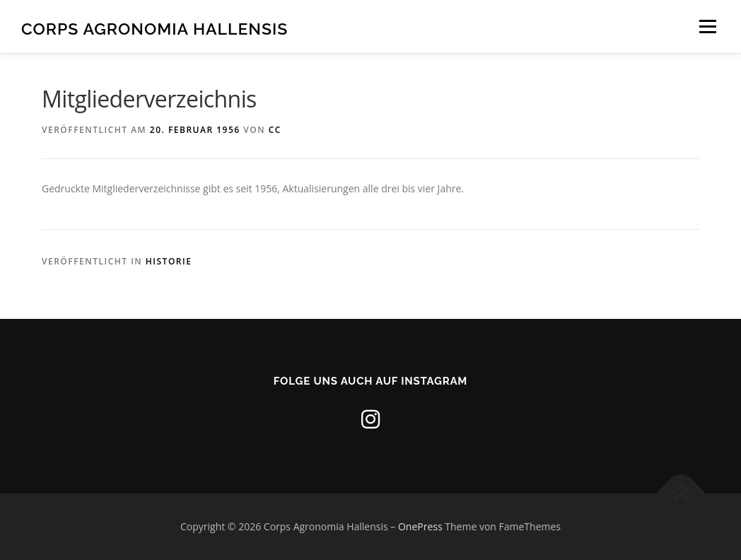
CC (275, 130)
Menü (707, 27)
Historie (169, 261)
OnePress (420, 526)
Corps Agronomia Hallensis (154, 29)
